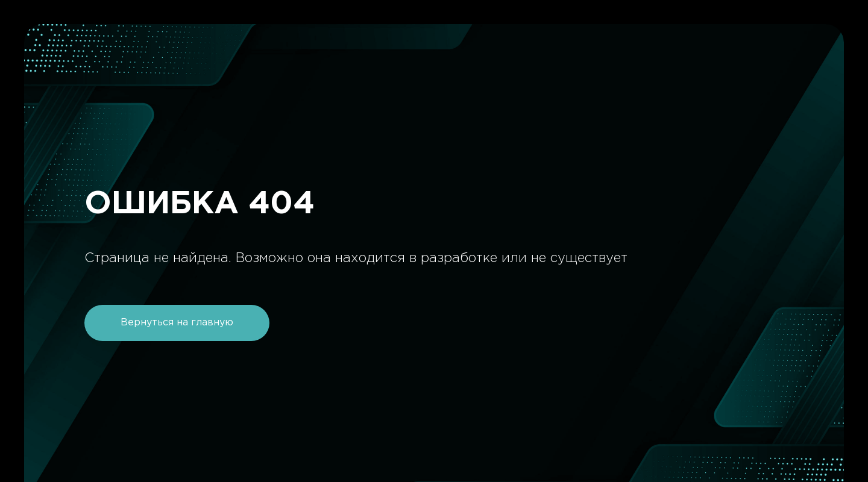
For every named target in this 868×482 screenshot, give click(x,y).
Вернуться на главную (177, 323)
